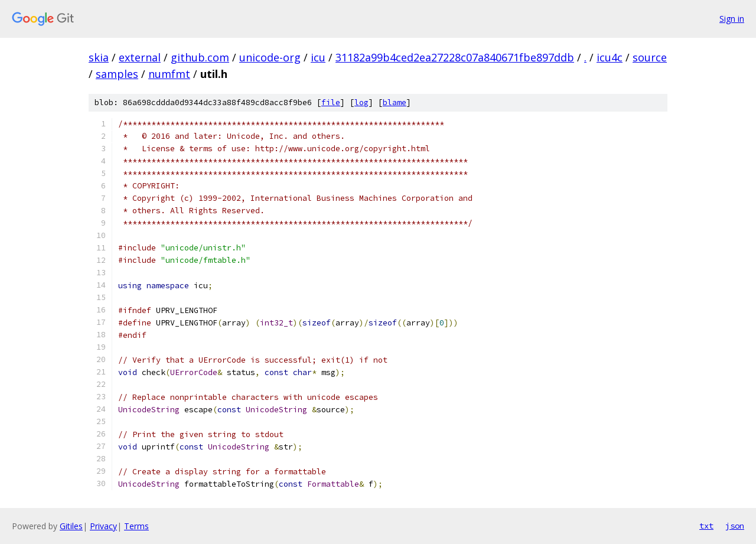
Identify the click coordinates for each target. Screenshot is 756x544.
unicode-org (270, 57)
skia (99, 57)
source (650, 57)
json (735, 526)
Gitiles (71, 526)
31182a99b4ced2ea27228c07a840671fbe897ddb (455, 57)
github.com (200, 57)
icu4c (610, 57)
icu (318, 57)
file (331, 102)
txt (706, 526)
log (361, 102)
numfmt (169, 74)
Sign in (732, 19)
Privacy (103, 526)
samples (117, 74)
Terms (136, 526)
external (140, 57)
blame (395, 102)
